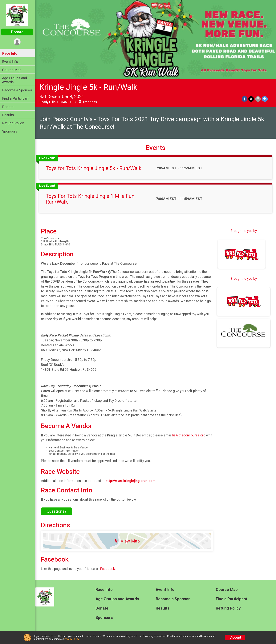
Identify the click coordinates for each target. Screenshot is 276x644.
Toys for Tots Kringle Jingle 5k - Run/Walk (95, 168)
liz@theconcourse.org (190, 435)
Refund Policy (14, 123)
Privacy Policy (72, 639)
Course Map (13, 70)
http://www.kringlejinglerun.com (131, 481)
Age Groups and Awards (15, 80)
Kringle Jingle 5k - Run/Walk (89, 87)
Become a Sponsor (18, 90)
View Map (128, 541)
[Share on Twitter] (251, 99)
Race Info (11, 53)
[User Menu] (18, 42)
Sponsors (11, 131)
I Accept (235, 638)
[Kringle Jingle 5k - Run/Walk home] (18, 15)
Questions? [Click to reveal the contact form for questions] (57, 511)
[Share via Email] (258, 99)
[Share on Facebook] (245, 99)
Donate (18, 32)
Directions (90, 102)
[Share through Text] (265, 99)
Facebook (109, 568)
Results (9, 115)
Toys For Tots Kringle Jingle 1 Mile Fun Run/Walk (91, 199)
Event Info (11, 62)
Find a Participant (17, 98)
